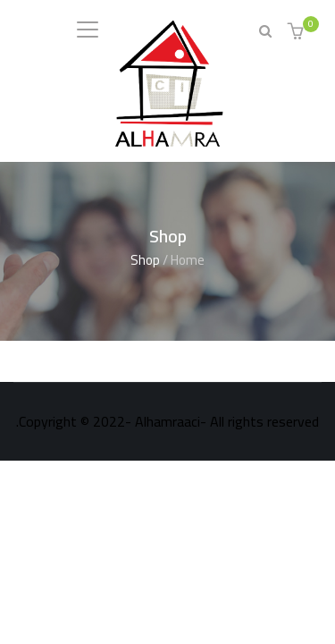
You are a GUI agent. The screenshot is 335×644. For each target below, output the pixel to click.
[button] (298, 33)
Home (188, 260)
